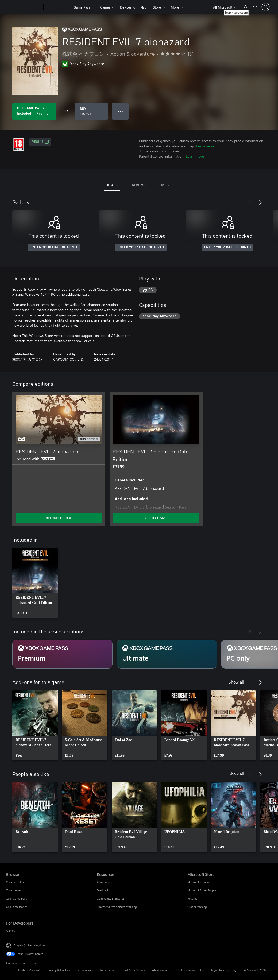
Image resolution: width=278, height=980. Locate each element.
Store (157, 7)
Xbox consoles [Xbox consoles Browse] (15, 882)
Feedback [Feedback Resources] (103, 890)
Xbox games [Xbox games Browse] (14, 890)
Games (105, 7)
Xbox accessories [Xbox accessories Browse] (17, 907)
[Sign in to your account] (266, 7)
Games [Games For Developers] (11, 931)
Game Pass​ (82, 7)
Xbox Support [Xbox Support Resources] (105, 882)
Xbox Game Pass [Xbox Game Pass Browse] (17, 899)
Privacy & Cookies (59, 970)
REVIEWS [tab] (139, 185)
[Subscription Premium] (63, 654)
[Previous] (250, 203)
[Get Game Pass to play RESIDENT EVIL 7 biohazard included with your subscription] (34, 111)
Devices (126, 7)
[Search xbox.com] (245, 7)
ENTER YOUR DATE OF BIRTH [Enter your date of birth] (54, 247)
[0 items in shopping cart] (255, 7)
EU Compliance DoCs (190, 970)
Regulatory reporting (223, 970)
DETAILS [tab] (112, 185)
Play (143, 7)
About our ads (161, 970)
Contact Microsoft (29, 970)
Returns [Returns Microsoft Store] (192, 899)
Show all (236, 682)
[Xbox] (58, 7)
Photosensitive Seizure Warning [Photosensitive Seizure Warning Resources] (117, 907)
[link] (35, 583)
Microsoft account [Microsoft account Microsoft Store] (199, 882)
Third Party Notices (133, 970)
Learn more (205, 146)
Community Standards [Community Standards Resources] (111, 899)
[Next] (260, 203)
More (175, 7)
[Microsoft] (24, 7)
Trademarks (107, 970)
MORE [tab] (166, 185)
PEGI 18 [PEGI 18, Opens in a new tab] (40, 142)
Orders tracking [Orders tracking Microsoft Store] (197, 907)
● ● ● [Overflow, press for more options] (121, 111)
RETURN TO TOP (59, 518)
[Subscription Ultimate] (167, 654)
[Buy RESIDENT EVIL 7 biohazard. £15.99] (91, 111)
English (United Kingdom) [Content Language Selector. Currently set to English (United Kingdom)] (30, 945)
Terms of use (85, 970)
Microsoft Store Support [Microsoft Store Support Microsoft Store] (202, 890)
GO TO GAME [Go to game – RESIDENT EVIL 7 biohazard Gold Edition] (156, 518)
